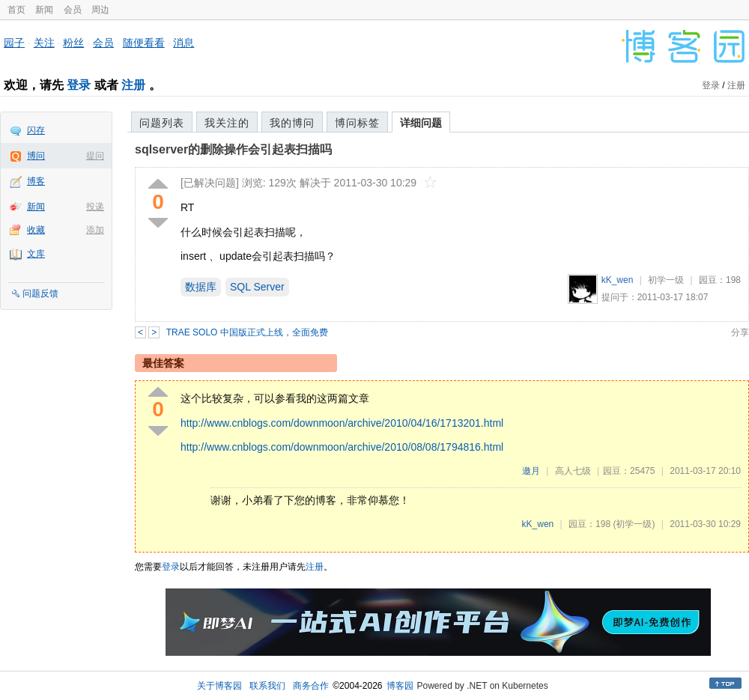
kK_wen (618, 280)
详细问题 (421, 123)
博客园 (400, 686)
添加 (95, 230)
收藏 (36, 230)
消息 (184, 43)
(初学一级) (634, 524)
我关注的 (227, 123)
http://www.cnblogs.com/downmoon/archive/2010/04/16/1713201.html (342, 423)
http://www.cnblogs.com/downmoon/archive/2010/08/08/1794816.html (342, 447)
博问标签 (357, 123)
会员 (73, 10)
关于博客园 (219, 686)
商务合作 (311, 686)
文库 (36, 254)
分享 (740, 332)
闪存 (36, 130)
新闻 (44, 10)
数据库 (201, 287)
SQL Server (257, 287)
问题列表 (162, 123)
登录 (79, 85)
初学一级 (666, 280)
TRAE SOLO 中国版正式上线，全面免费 (247, 332)
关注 (44, 43)
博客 (36, 181)
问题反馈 (40, 293)
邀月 (531, 471)
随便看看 (144, 43)
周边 (100, 10)
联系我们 (267, 686)
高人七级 (573, 471)
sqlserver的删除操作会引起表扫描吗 (233, 149)
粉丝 (73, 43)
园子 (14, 43)
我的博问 (292, 123)
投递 (95, 207)
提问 (95, 156)
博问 (36, 156)
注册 (133, 85)
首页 (16, 10)
